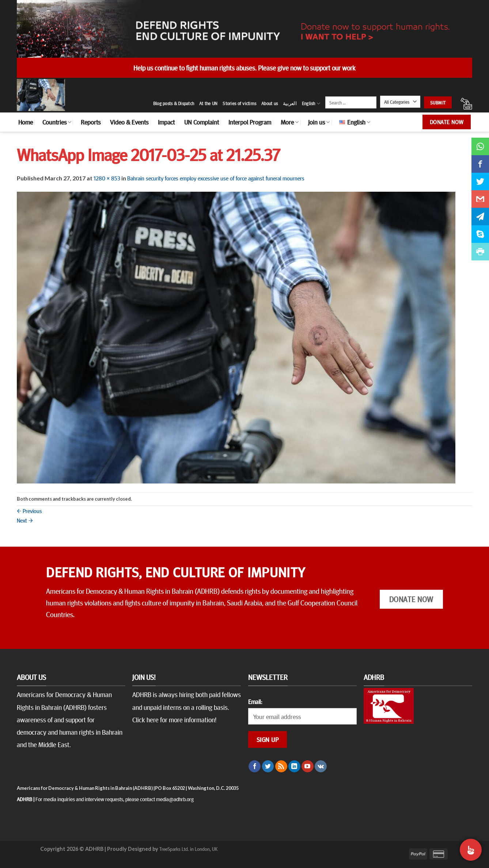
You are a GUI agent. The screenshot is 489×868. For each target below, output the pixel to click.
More (290, 122)
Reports (91, 122)
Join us (319, 122)
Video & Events (129, 122)
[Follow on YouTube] (308, 766)
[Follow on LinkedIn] (294, 766)
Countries (57, 122)
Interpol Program (250, 122)
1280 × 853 (107, 178)
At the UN (208, 103)
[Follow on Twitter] (268, 766)
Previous (29, 511)
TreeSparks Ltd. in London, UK (188, 849)
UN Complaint (202, 122)
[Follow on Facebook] (255, 766)
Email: (255, 701)
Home (26, 122)
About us (270, 103)
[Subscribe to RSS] (281, 766)
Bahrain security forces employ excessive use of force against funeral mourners (216, 178)
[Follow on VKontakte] (321, 766)
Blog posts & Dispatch (174, 103)
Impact (166, 122)
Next (25, 520)
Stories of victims (239, 103)
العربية (290, 103)
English (311, 104)
